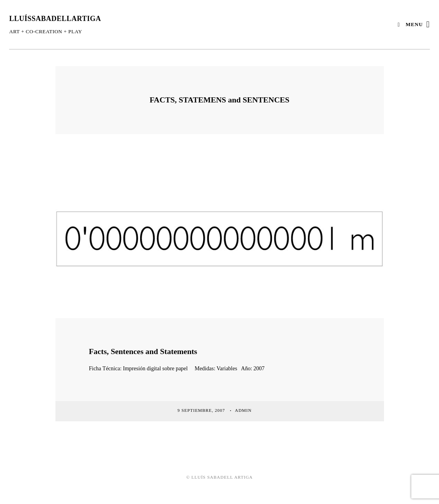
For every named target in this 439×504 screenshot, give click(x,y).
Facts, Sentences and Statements (143, 351)
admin (244, 411)
